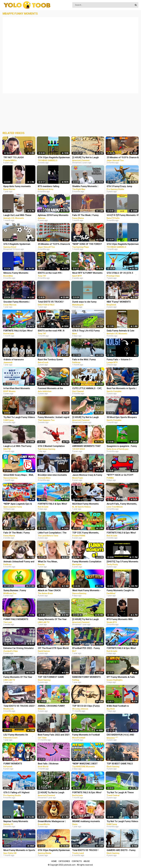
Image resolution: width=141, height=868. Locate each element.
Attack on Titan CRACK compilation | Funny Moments (53, 591)
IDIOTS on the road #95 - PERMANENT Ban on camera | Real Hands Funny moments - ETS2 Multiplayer (53, 273)
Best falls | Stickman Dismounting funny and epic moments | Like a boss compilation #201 (52, 764)
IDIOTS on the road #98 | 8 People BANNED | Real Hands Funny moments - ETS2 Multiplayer (52, 331)
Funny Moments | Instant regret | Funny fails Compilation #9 (54, 418)
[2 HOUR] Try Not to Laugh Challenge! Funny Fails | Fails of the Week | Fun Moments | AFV (87, 418)
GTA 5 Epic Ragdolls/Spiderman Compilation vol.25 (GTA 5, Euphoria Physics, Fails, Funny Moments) (54, 850)
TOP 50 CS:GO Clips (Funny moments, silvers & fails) (86, 706)
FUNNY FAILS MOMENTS (16, 619)
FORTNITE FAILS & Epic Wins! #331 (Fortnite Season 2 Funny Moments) (122, 648)
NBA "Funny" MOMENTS (119, 302)
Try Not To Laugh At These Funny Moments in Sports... (120, 793)
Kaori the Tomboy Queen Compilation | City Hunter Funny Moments (54, 360)
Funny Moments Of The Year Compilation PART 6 (18, 677)
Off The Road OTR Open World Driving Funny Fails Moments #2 (53, 648)
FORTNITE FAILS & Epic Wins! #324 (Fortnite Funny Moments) (87, 793)
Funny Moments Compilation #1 (87, 562)
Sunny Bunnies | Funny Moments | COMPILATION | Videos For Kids (17, 591)
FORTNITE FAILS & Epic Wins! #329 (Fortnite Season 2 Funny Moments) (122, 533)
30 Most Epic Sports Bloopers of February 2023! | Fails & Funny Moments (122, 418)
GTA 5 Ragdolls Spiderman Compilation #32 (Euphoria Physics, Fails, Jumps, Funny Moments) (18, 244)
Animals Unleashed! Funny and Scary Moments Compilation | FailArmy (19, 562)
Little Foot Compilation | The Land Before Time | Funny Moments (52, 533)
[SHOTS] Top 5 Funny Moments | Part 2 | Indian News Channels (122, 562)
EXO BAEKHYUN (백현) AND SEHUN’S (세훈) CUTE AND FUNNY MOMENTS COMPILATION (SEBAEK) (120, 735)
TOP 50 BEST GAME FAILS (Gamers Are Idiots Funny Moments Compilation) (120, 764)
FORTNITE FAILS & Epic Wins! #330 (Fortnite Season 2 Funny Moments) (53, 504)
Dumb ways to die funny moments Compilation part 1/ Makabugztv (87, 302)
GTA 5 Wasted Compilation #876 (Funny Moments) (51, 446)
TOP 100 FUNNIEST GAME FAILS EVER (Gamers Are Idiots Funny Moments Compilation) (53, 677)
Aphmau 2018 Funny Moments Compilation (53, 215)
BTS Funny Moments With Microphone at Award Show (121, 620)
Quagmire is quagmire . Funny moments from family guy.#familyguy (122, 446)
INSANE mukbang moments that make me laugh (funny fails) (86, 822)
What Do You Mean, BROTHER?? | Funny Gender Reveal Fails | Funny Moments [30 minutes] (53, 562)
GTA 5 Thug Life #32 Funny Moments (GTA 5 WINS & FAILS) (88, 331)
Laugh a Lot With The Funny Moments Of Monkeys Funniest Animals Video (19, 446)
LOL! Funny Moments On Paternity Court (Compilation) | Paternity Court (19, 735)
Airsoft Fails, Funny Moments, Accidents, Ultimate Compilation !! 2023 (122, 504)
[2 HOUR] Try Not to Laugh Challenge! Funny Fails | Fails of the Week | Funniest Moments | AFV (87, 158)
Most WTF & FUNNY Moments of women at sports (87, 273)
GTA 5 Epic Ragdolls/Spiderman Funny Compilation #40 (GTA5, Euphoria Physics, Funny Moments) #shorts (123, 244)
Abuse (87, 861)
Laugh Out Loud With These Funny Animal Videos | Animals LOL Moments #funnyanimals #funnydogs (19, 215)
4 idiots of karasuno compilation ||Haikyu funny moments (17, 360)
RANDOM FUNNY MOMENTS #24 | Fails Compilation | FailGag (86, 677)
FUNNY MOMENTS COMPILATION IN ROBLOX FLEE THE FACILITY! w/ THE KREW (19, 764)
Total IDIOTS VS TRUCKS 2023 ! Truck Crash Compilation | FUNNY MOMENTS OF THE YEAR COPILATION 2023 (19, 706)
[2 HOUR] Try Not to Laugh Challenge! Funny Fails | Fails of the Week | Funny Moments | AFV (53, 793)
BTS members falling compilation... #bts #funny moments (51, 187)
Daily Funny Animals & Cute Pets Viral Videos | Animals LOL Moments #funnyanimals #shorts (122, 331)
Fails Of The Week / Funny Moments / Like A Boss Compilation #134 (17, 533)
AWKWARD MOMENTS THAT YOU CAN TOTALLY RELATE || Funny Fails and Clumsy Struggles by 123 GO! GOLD (87, 446)
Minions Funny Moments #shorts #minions (16, 273)
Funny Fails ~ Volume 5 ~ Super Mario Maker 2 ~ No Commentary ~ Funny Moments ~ (123, 360)
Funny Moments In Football (86, 735)
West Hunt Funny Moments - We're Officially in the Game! (87, 591)
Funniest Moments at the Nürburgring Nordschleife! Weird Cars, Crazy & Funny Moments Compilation (51, 389)
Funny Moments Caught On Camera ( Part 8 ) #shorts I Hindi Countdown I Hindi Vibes (122, 591)
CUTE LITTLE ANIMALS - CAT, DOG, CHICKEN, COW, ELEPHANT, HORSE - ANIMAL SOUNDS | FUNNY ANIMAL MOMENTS (87, 389)
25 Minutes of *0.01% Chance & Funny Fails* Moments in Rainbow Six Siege (123, 158)
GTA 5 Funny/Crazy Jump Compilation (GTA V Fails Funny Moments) (123, 187)
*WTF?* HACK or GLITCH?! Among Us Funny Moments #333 (120, 475)
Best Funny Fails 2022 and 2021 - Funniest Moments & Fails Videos (54, 735)
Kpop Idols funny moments (17, 186)
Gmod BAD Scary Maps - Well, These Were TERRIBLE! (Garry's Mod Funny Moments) (19, 475)
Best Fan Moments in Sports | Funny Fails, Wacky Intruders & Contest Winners (122, 389)
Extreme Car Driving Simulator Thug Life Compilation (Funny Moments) (19, 648)
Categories (64, 861)
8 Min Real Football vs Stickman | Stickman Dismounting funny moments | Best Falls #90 (122, 706)
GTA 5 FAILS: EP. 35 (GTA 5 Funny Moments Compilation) (122, 273)
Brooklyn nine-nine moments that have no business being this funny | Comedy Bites (52, 475)
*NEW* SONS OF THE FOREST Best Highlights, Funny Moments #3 (87, 244)
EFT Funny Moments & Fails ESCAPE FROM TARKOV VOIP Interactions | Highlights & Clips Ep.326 (123, 677)
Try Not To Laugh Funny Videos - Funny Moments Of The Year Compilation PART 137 (19, 418)
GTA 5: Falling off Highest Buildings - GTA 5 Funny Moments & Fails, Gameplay (18, 793)
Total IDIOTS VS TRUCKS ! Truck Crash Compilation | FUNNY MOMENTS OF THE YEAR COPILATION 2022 (51, 302)
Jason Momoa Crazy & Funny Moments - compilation (87, 475)
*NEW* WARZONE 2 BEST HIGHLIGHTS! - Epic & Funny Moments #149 (86, 764)
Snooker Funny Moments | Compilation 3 (17, 302)
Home (54, 861)
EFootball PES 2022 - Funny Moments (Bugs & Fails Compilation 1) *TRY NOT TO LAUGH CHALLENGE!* (87, 648)
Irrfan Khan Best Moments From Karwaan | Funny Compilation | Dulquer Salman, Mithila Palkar (19, 389)
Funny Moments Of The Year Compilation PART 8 (52, 620)
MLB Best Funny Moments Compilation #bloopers (86, 504)
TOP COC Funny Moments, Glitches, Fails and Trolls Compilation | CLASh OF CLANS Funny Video (88, 533)
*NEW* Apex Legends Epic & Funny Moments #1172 (18, 504)
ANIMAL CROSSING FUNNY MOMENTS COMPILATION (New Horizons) (54, 706)
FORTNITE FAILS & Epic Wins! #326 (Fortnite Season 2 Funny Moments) (19, 331)
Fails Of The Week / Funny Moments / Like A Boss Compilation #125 (85, 215)
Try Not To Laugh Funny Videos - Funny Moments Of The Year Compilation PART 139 (122, 822)
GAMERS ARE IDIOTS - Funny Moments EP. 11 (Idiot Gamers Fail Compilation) (122, 850)
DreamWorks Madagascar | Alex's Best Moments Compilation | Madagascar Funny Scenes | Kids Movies (52, 822)
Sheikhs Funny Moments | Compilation (85, 187)
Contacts (77, 861)
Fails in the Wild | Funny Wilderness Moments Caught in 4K (88, 360)
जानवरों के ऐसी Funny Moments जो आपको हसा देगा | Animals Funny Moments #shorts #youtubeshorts (123, 215)
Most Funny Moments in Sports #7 (19, 850)
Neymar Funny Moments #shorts (16, 822)
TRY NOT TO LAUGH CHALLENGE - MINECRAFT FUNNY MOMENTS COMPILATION (17, 158)
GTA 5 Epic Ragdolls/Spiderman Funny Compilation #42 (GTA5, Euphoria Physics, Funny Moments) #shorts (54, 158)
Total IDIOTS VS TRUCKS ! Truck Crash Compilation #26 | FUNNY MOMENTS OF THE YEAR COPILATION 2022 (88, 850)
